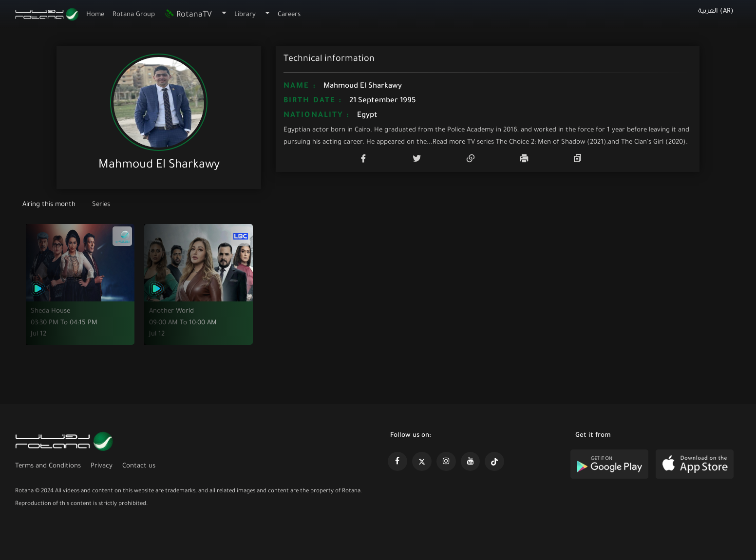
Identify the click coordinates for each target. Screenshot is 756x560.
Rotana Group (134, 15)
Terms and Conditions (48, 466)
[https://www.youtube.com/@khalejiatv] (471, 462)
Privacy (102, 466)
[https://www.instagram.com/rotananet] (446, 462)
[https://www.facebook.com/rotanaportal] (397, 462)
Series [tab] (101, 205)
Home (95, 15)
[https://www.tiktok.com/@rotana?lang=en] (494, 462)
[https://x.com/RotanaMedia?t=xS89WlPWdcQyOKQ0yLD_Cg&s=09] (422, 462)
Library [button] (245, 15)
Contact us (139, 466)
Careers (289, 15)
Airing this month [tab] (50, 205)
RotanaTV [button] (188, 15)
